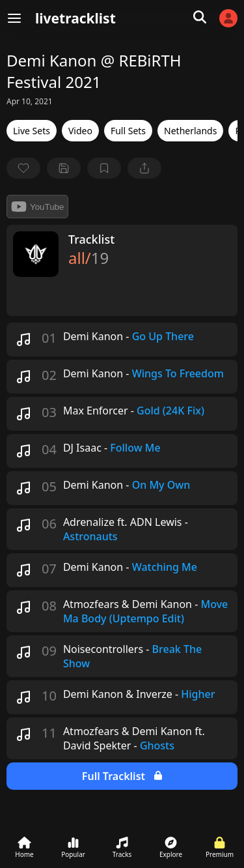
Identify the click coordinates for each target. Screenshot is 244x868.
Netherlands (190, 131)
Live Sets (32, 131)
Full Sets (128, 131)
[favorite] (23, 168)
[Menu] (14, 18)
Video (80, 131)
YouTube (37, 207)
